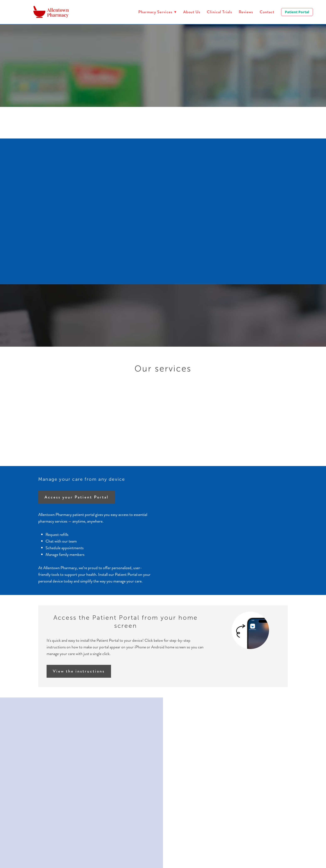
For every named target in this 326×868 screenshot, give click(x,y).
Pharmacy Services (157, 12)
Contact (267, 12)
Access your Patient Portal (77, 497)
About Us (192, 12)
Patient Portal (297, 12)
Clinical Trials (219, 12)
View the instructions (79, 671)
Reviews (246, 12)
